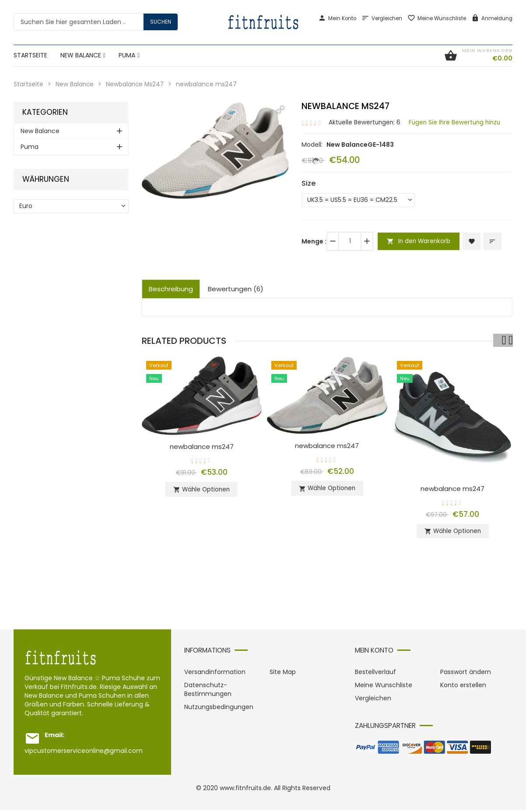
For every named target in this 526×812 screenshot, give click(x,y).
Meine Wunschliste (437, 18)
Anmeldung (492, 18)
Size (309, 183)
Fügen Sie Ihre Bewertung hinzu (458, 122)
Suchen (161, 22)
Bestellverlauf (375, 674)
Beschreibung (171, 288)
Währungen (46, 179)
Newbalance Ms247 (137, 84)
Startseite (28, 84)
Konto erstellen (463, 687)
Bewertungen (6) (236, 288)
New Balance (75, 84)
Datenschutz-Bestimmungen (208, 692)
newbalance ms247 (202, 446)
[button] (281, 109)
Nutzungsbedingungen (219, 709)
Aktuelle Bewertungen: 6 (365, 122)
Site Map (283, 674)
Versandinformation (215, 674)
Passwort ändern (466, 674)
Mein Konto (337, 18)
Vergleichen (382, 18)
